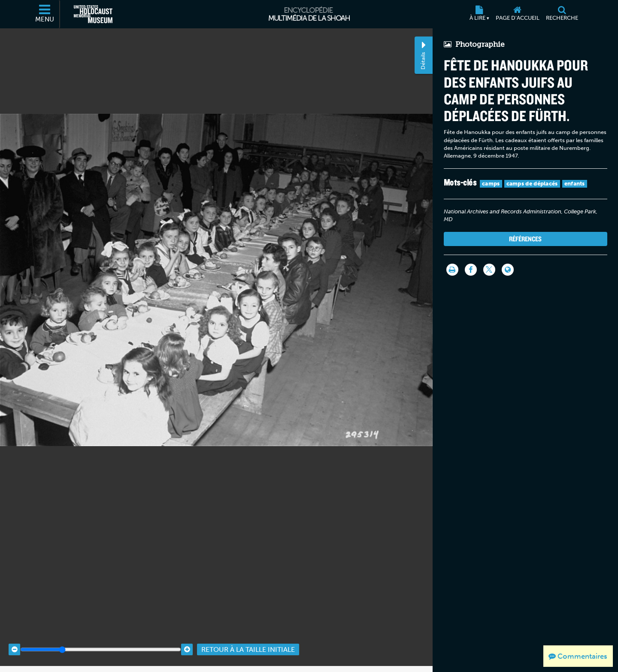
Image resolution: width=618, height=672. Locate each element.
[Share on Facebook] (471, 270)
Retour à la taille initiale (248, 643)
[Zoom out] (14, 643)
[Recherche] (562, 14)
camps (491, 184)
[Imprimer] (452, 270)
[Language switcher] (508, 270)
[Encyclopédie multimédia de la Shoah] (309, 14)
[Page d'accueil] (517, 14)
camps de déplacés (532, 184)
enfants (575, 184)
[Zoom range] (101, 643)
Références (525, 239)
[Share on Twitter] (489, 270)
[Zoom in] (187, 643)
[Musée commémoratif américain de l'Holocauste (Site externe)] (93, 14)
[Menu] (45, 14)
